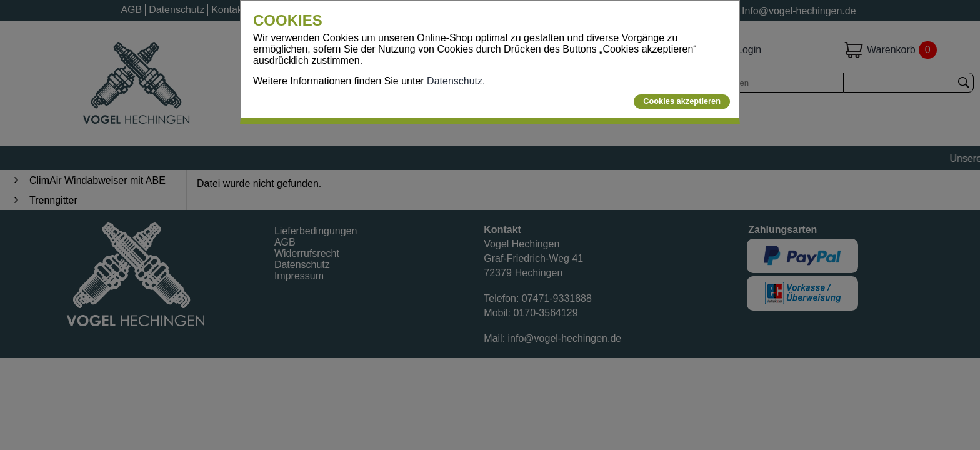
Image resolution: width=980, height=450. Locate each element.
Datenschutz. (456, 81)
